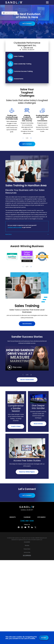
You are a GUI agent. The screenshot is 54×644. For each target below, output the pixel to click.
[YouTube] (25, 527)
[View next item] (31, 138)
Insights (13, 517)
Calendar (27, 517)
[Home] (14, 2)
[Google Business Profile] (29, 527)
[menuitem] (27, 542)
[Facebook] (19, 527)
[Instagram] (22, 527)
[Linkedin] (32, 527)
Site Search (41, 517)
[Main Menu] (47, 2)
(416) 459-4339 (28, 48)
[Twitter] (35, 527)
